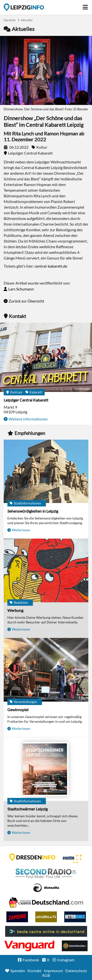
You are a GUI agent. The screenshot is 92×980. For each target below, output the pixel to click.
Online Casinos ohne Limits (75, 946)
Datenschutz (76, 971)
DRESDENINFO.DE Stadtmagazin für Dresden (32, 857)
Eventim (73, 859)
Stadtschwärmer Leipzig (27, 809)
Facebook (31, 960)
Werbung (15, 610)
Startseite (24, 7)
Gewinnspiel (18, 710)
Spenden (18, 971)
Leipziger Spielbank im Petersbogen (46, 902)
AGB (46, 975)
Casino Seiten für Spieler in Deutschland (46, 888)
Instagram (66, 960)
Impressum (53, 971)
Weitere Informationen (28, 419)
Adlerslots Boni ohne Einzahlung (46, 917)
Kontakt (34, 971)
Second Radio (46, 873)
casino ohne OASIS (29, 946)
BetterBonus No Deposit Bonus (75, 917)
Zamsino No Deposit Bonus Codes (17, 917)
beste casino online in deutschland (46, 931)
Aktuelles (27, 20)
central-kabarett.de (51, 266)
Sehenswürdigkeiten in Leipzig (33, 511)
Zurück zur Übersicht (26, 301)
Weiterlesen (21, 530)
